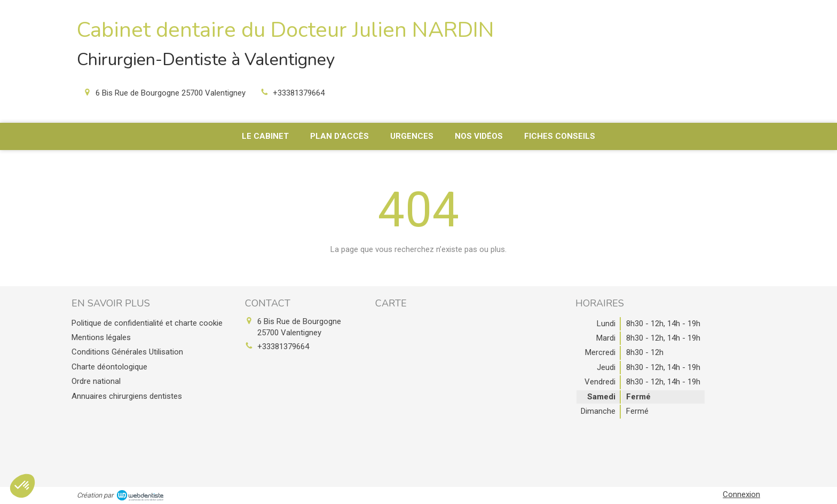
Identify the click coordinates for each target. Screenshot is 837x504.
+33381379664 (299, 93)
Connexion (741, 494)
